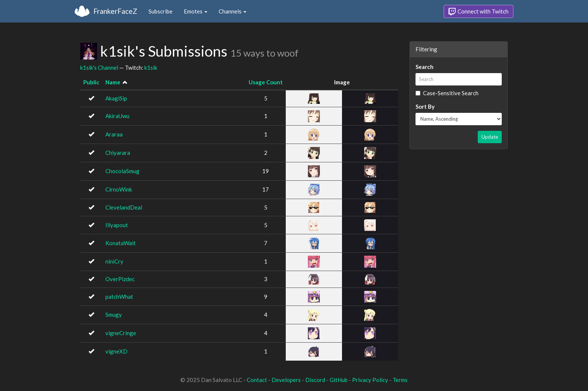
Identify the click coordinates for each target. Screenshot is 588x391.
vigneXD (116, 351)
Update (490, 137)
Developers (286, 380)
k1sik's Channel (99, 67)
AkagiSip (116, 98)
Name (113, 82)
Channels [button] (232, 11)
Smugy (114, 315)
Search (424, 67)
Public (91, 82)
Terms (400, 380)
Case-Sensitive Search (447, 93)
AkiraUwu (117, 116)
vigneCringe (121, 333)
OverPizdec (120, 279)
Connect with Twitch (478, 12)
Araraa (114, 134)
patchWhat (119, 297)
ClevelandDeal (124, 207)
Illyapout (117, 225)
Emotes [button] (196, 11)
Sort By (425, 106)
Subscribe (160, 11)
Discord (315, 380)
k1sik (151, 67)
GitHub (339, 380)
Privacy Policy (370, 380)
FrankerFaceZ (115, 11)
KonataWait (121, 243)
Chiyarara (118, 153)
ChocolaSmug (122, 171)
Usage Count (266, 82)
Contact (257, 380)
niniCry (114, 261)
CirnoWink (119, 189)
